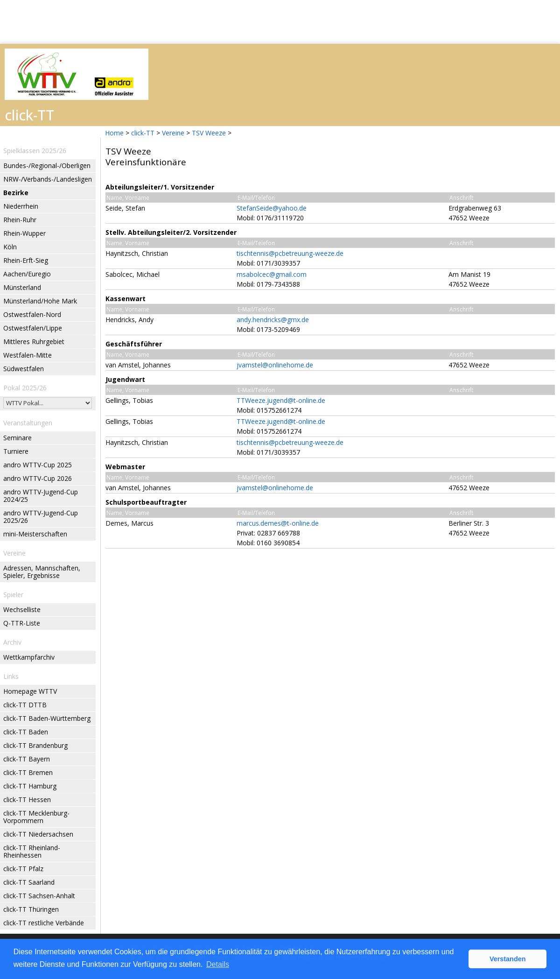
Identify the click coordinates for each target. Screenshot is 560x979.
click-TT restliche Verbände (44, 923)
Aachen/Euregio (27, 274)
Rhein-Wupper (24, 233)
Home (114, 133)
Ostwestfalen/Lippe (33, 328)
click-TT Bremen (28, 772)
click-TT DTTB (25, 705)
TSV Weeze (209, 133)
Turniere (16, 451)
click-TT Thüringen (31, 909)
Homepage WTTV (30, 691)
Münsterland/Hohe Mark (40, 301)
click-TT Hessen (27, 799)
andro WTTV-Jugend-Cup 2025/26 (41, 517)
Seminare (17, 438)
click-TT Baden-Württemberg (47, 718)
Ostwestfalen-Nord (32, 314)
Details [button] (218, 964)
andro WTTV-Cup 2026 (38, 478)
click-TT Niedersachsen (38, 834)
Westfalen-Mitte (28, 355)
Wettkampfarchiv (29, 657)
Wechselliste (22, 609)
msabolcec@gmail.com (272, 274)
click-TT (143, 133)
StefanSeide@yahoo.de (272, 208)
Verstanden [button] (508, 959)
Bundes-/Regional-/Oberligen (47, 166)
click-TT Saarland (29, 882)
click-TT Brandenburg (35, 745)
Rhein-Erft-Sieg (26, 260)
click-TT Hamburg (30, 786)
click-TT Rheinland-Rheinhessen (32, 851)
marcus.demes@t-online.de (278, 523)
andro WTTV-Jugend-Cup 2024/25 (41, 496)
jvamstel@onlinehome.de (275, 365)
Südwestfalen (24, 369)
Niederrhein (21, 206)
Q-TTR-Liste (22, 623)
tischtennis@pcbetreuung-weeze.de (290, 253)
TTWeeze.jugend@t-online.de (281, 400)
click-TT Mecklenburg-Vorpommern (36, 817)
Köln (10, 247)
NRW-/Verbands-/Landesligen (48, 179)
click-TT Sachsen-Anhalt (39, 896)
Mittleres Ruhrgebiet (34, 342)
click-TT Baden (26, 732)
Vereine (173, 133)
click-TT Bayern (27, 759)
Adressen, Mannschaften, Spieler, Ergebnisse (42, 572)
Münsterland (22, 287)
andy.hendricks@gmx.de (273, 320)
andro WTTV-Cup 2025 (38, 465)
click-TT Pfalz (23, 869)
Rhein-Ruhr (20, 220)
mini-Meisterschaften (35, 534)
